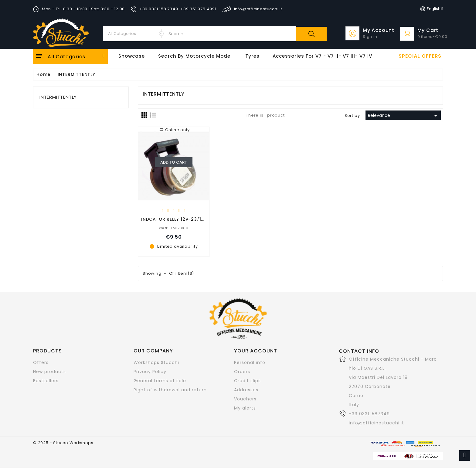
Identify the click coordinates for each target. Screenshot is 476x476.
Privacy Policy (150, 372)
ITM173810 (174, 228)
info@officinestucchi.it (376, 423)
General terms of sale (160, 381)
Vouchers (245, 399)
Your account (256, 351)
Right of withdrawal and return (170, 390)
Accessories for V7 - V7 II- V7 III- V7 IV (322, 56)
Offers (41, 362)
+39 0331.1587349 (369, 414)
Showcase (132, 56)
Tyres (252, 56)
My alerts (245, 408)
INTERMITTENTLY (58, 97)
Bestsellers (46, 381)
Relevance (404, 116)
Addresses (246, 390)
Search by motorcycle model (195, 56)
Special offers (420, 56)
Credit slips (247, 381)
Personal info (250, 362)
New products (49, 372)
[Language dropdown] (432, 9)
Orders (242, 372)
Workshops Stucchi (156, 362)
